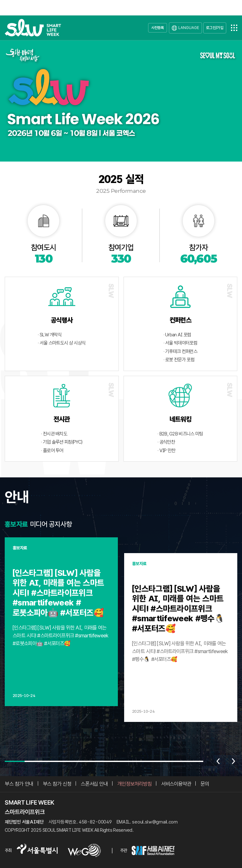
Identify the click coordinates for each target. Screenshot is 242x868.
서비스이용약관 (176, 784)
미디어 (39, 524)
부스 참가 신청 (57, 784)
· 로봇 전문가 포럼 (179, 360)
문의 (205, 784)
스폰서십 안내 (94, 784)
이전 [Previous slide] (218, 761)
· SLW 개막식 (50, 335)
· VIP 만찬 (166, 451)
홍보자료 (16, 524)
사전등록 (158, 28)
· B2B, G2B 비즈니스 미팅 (180, 434)
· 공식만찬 (166, 442)
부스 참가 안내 (19, 784)
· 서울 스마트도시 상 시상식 (62, 343)
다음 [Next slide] (233, 761)
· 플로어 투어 (52, 451)
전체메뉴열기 (234, 28)
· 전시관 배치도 (54, 434)
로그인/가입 (215, 28)
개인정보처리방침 (134, 784)
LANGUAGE (189, 28)
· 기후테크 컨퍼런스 (180, 351)
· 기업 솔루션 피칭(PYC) (62, 442)
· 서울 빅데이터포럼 (180, 343)
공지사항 (60, 524)
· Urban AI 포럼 (177, 335)
